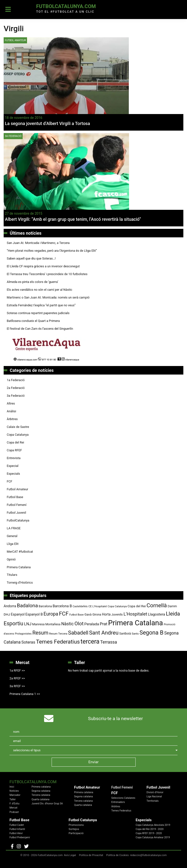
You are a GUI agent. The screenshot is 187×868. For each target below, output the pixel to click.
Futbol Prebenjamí (20, 837)
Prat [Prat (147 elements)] (104, 624)
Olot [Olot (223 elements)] (79, 624)
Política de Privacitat (91, 855)
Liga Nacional (154, 796)
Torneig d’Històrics (20, 583)
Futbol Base (15, 497)
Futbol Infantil (17, 829)
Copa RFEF (14, 450)
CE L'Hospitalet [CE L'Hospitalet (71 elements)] (98, 606)
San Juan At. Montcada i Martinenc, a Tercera (38, 243)
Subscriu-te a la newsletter (116, 719)
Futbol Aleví (16, 833)
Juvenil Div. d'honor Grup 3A (47, 804)
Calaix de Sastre (18, 427)
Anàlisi (11, 411)
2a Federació (16, 388)
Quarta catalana (41, 799)
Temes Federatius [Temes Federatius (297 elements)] (58, 642)
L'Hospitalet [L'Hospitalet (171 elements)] (135, 614)
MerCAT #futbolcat (20, 552)
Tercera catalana (41, 795)
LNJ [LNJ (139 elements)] (28, 624)
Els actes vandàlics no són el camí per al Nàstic (40, 290)
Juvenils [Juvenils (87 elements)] (117, 614)
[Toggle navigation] (8, 10)
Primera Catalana (19, 567)
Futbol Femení (17, 505)
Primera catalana (41, 787)
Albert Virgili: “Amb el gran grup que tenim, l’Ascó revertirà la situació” (73, 219)
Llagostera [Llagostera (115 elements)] (157, 614)
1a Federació (16, 380)
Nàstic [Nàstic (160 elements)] (67, 624)
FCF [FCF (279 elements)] (64, 614)
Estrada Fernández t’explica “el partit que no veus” (41, 305)
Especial (13, 466)
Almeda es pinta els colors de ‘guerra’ (33, 282)
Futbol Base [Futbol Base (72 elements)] (77, 615)
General (12, 536)
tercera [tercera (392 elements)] (90, 641)
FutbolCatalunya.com (66, 6)
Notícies (14, 791)
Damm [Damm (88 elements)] (172, 606)
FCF (9, 481)
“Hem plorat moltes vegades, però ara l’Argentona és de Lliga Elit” (52, 251)
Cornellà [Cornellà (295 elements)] (157, 605)
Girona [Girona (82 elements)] (97, 615)
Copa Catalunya (18, 435)
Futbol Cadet (17, 825)
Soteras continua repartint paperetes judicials (38, 313)
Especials (13, 474)
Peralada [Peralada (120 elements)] (92, 624)
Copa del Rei (15, 442)
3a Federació (13, 136)
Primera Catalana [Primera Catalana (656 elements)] (136, 623)
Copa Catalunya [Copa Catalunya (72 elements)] (117, 606)
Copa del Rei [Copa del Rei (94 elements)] (137, 606)
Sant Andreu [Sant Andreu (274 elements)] (104, 633)
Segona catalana (41, 791)
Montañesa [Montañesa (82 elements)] (53, 624)
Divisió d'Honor (155, 792)
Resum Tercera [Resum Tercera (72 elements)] (58, 634)
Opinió (11, 559)
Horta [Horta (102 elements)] (106, 614)
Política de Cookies (117, 855)
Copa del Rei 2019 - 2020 (150, 829)
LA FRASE (14, 528)
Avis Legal (70, 855)
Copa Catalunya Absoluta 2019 (153, 825)
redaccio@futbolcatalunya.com (148, 855)
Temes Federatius (121, 811)
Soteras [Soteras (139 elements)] (28, 642)
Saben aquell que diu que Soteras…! (31, 258)
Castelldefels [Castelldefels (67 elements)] (80, 606)
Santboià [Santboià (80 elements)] (125, 634)
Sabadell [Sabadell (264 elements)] (78, 633)
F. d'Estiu (14, 804)
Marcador (15, 795)
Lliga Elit (13, 544)
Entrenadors (118, 802)
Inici (12, 787)
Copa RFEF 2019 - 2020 (149, 833)
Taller (13, 799)
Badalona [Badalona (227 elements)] (27, 606)
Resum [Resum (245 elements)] (40, 633)
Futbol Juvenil (16, 513)
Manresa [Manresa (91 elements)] (38, 624)
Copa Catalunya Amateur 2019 (153, 837)
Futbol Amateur (15, 40)
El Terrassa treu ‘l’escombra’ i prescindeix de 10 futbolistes (47, 274)
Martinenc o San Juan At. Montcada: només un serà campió (48, 297)
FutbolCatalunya (18, 520)
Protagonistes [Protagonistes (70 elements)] (23, 634)
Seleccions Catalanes (123, 798)
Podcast (14, 812)
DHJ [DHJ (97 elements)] (7, 614)
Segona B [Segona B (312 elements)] (151, 633)
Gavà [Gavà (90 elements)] (88, 614)
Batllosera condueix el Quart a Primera (33, 321)
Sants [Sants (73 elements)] (135, 634)
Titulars (12, 575)
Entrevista (14, 458)
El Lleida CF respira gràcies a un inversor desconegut (43, 266)
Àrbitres (12, 419)
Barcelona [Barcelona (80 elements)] (45, 606)
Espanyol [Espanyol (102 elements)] (18, 614)
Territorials (153, 801)
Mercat (13, 808)
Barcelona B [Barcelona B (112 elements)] (62, 606)
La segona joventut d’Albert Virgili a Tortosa (47, 123)
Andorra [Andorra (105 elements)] (10, 606)
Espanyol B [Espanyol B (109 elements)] (34, 614)
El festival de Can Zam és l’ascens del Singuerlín (40, 329)
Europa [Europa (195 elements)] (51, 614)
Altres (11, 403)
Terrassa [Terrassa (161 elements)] (109, 642)
